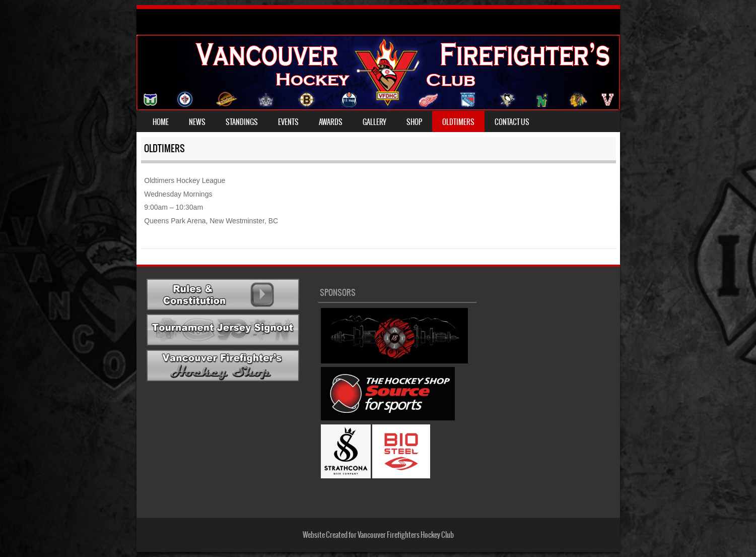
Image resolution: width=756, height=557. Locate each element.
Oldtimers (458, 122)
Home (161, 122)
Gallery (374, 122)
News (197, 122)
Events (288, 122)
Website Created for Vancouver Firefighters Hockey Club (378, 535)
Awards (331, 122)
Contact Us (512, 122)
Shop (414, 122)
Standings (242, 122)
